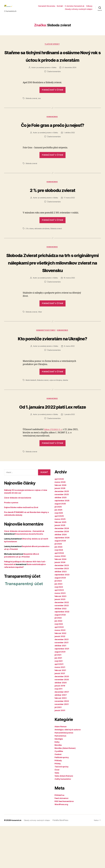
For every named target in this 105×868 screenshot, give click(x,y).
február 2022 (60, 675)
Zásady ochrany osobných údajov (79, 11)
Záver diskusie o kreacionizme (18, 540)
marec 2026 (60, 524)
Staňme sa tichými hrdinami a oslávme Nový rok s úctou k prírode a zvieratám (53, 63)
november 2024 (62, 573)
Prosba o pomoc (11, 545)
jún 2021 (58, 700)
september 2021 (62, 691)
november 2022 (62, 647)
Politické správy (62, 799)
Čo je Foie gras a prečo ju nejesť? (53, 139)
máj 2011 (58, 731)
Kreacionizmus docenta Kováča (29, 576)
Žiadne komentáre (54, 82)
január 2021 (60, 715)
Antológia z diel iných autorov (68, 772)
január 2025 (60, 567)
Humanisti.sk (17, 862)
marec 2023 (60, 635)
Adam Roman (60, 768)
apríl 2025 (59, 558)
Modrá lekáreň (31, 414)
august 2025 (60, 546)
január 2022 (60, 678)
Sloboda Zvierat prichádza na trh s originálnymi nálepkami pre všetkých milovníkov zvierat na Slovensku (53, 285)
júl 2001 (58, 749)
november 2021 (62, 684)
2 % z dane (30, 247)
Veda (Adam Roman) (64, 818)
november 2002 (62, 743)
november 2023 (62, 610)
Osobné (58, 796)
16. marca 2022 (69, 305)
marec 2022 (60, 672)
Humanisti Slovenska (47, 8)
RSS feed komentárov (64, 843)
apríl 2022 (59, 669)
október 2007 (61, 737)
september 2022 (62, 654)
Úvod (57, 812)
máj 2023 (59, 629)
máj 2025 (59, 555)
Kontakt (60, 8)
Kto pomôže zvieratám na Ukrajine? (53, 369)
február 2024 (60, 601)
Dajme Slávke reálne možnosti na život (21, 549)
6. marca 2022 (70, 381)
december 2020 (62, 718)
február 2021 (60, 712)
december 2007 (62, 734)
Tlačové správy (53, 48)
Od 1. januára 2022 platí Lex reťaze (53, 445)
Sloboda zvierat (32, 109)
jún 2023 (58, 626)
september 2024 (62, 580)
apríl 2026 (59, 521)
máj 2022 (59, 666)
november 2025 (62, 536)
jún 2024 (58, 589)
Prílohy (58, 806)
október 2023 (61, 614)
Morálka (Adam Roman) (65, 790)
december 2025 (62, 533)
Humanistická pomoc (46, 357)
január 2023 (60, 641)
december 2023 (62, 607)
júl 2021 (58, 697)
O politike (59, 793)
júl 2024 (58, 586)
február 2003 (61, 740)
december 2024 (62, 570)
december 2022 (62, 644)
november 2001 (62, 746)
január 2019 (60, 728)
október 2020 (61, 725)
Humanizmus (52, 128)
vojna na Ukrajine (56, 414)
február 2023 (60, 638)
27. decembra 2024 (70, 79)
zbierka (67, 414)
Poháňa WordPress (63, 862)
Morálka (58, 787)
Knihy (57, 784)
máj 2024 (59, 592)
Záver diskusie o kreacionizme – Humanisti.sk (24, 573)
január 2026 (60, 530)
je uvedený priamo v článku (46, 79)
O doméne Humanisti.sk (75, 8)
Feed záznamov (62, 840)
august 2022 (60, 657)
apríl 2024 (59, 595)
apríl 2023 (59, 632)
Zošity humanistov (63, 821)
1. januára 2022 (70, 457)
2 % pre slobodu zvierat (52, 209)
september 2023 (62, 617)
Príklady (58, 802)
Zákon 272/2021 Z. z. (54, 471)
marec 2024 (60, 598)
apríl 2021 (59, 706)
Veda (57, 815)
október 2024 (61, 576)
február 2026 (60, 527)
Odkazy (89, 8)
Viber (40, 338)
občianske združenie (43, 247)
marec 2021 (60, 709)
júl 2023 (58, 623)
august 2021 (60, 694)
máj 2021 (59, 703)
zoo (40, 109)
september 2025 (62, 543)
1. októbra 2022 (70, 151)
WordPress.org (61, 846)
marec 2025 (60, 561)
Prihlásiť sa (59, 837)
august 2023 (60, 620)
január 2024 (60, 604)
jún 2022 (58, 663)
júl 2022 (58, 660)
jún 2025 (58, 552)
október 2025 (61, 539)
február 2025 (60, 564)
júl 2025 (58, 549)
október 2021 (60, 688)
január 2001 (60, 752)
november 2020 (62, 721)
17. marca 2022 (70, 217)
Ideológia (59, 781)
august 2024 (60, 583)
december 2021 (62, 681)
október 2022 (60, 651)
